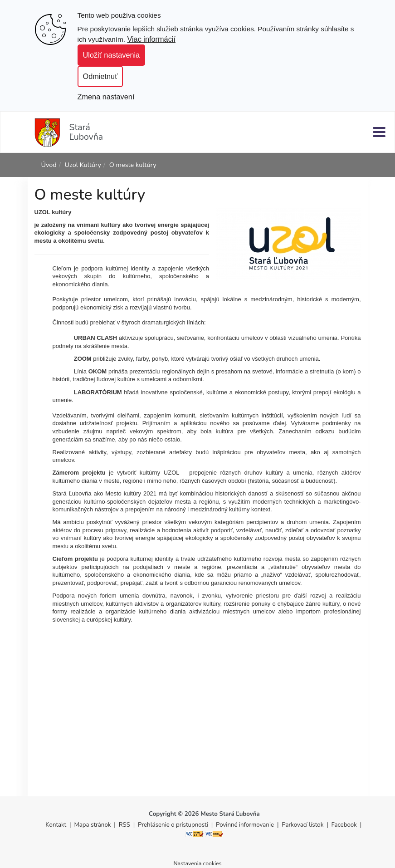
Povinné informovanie (245, 825)
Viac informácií (151, 39)
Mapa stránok (92, 825)
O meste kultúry (133, 165)
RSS (125, 825)
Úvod (49, 165)
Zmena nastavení (106, 97)
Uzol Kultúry (83, 165)
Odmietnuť (100, 76)
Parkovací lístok (302, 825)
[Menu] (379, 132)
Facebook (344, 825)
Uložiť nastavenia (112, 55)
